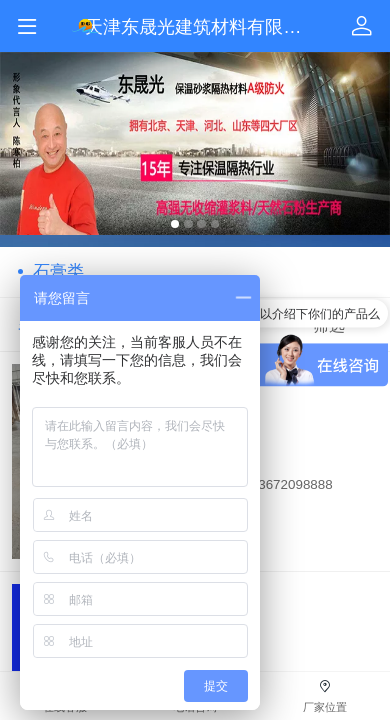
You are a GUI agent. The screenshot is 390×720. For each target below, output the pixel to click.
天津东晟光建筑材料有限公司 (202, 26)
